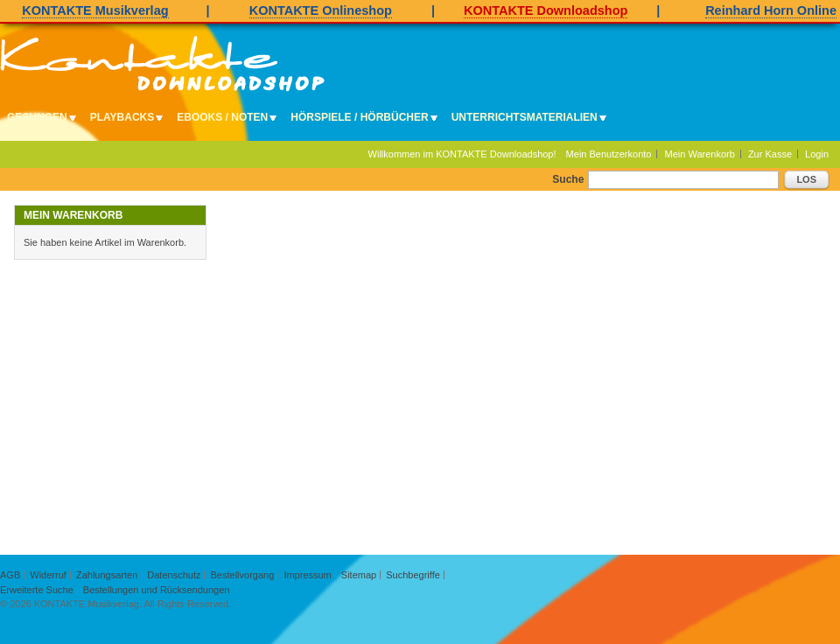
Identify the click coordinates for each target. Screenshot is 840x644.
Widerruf (48, 575)
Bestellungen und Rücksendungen (157, 590)
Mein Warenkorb (700, 154)
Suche (568, 179)
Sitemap (359, 575)
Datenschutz (174, 575)
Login (817, 154)
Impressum (307, 575)
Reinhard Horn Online (771, 10)
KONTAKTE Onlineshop (321, 10)
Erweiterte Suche (37, 590)
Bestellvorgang (243, 575)
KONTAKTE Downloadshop (546, 10)
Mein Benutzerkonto (609, 154)
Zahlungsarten (107, 575)
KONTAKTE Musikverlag (95, 10)
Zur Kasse (770, 154)
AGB (10, 575)
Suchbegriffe (413, 575)
